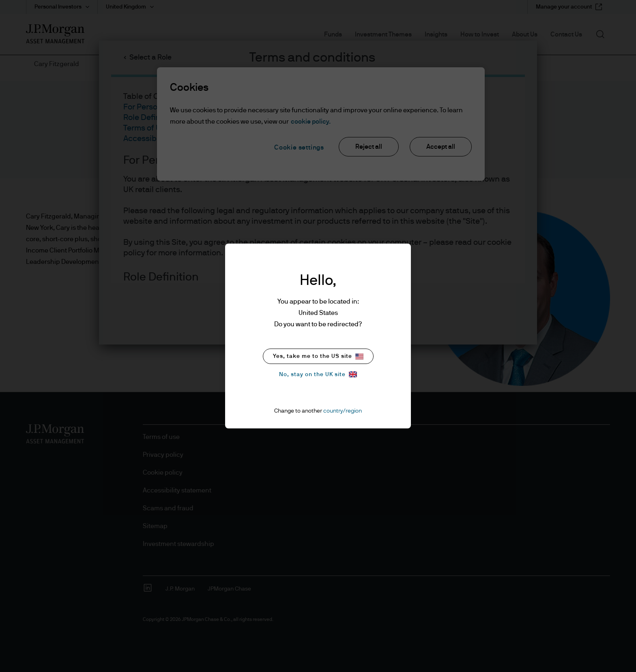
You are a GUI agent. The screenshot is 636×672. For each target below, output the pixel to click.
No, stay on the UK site (318, 374)
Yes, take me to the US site (318, 356)
